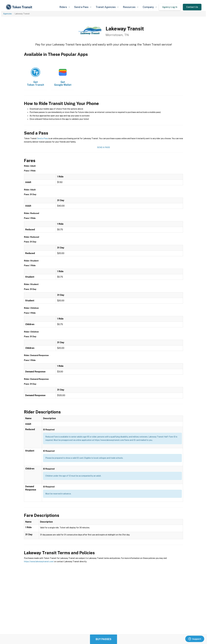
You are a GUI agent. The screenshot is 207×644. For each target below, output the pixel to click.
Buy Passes (103, 639)
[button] (65, 7)
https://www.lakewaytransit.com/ (39, 562)
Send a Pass (43, 138)
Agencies (7, 14)
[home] (20, 7)
